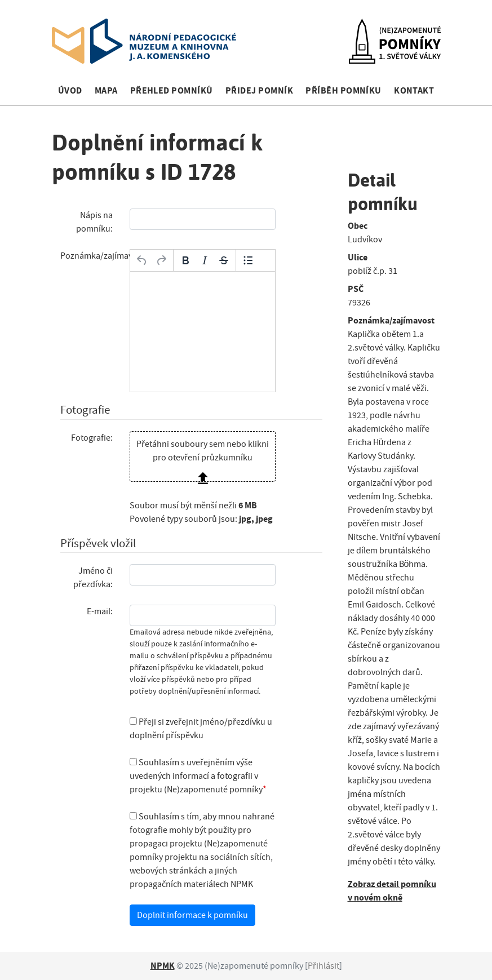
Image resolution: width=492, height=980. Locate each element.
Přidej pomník (259, 90)
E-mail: (100, 611)
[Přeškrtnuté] (224, 260)
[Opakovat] (161, 260)
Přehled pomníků (172, 90)
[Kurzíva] (205, 260)
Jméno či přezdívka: (93, 578)
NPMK (163, 966)
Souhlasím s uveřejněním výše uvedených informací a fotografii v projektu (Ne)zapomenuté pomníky (196, 776)
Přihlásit (323, 966)
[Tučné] (185, 260)
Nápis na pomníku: (94, 222)
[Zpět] (142, 260)
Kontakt (414, 90)
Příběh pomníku (343, 90)
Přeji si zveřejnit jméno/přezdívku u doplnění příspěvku (201, 729)
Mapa (106, 90)
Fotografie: (92, 438)
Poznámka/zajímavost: (91, 256)
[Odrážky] (248, 260)
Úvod (70, 90)
